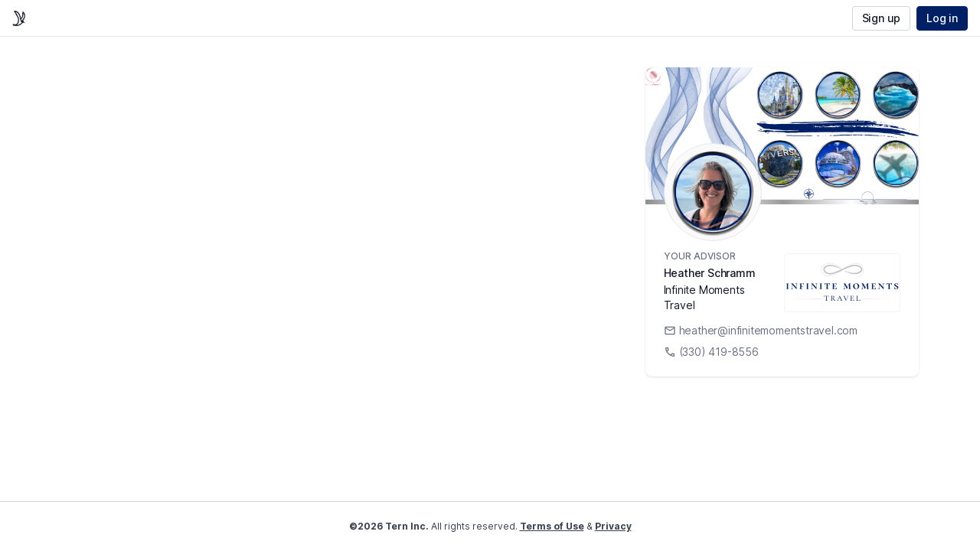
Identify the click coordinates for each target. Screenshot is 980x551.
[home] (19, 18)
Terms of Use (552, 526)
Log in (942, 18)
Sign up (882, 18)
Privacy (613, 526)
